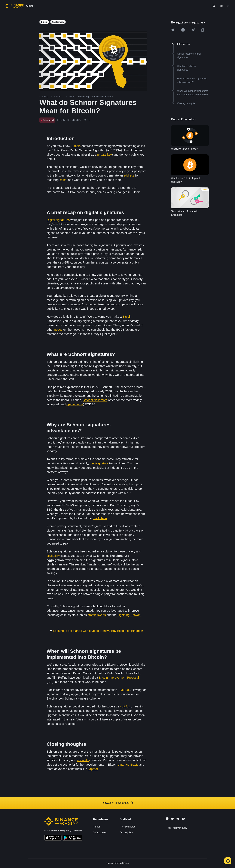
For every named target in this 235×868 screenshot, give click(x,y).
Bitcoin (76, 146)
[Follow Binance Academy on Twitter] (173, 819)
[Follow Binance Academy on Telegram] (178, 819)
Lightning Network (129, 615)
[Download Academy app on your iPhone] (53, 838)
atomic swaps (97, 615)
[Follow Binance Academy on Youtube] (183, 819)
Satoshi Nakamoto (95, 400)
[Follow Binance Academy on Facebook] (167, 819)
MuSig (125, 690)
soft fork (126, 706)
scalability (53, 556)
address (129, 175)
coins (63, 180)
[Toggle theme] (228, 6)
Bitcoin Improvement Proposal (119, 678)
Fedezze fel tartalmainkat (118, 803)
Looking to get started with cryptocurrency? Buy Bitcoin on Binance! (98, 631)
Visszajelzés (127, 832)
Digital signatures (58, 220)
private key (105, 155)
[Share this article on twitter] (173, 30)
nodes (58, 330)
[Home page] (14, 6)
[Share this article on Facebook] (183, 30)
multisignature (99, 463)
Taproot (93, 769)
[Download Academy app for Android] (73, 838)
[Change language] (221, 6)
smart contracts (128, 765)
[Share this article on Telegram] (193, 30)
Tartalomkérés (128, 827)
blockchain (100, 518)
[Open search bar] (213, 6)
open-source (75, 404)
